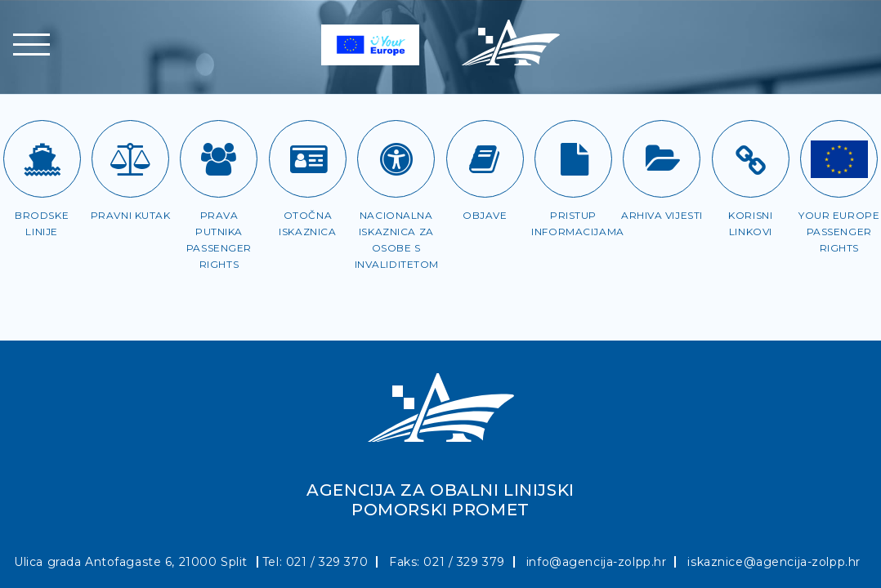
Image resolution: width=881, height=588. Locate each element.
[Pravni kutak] (130, 159)
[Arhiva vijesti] (662, 159)
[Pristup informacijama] (573, 159)
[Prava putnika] (219, 159)
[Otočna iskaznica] (308, 159)
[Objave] (485, 159)
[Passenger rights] (839, 159)
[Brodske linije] (42, 159)
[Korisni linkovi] (751, 159)
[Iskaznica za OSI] (396, 159)
